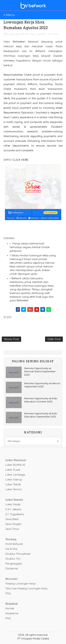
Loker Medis (13, 504)
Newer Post (11, 339)
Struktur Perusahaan (18, 554)
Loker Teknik (13, 484)
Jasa (33, 34)
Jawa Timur (12, 529)
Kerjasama (12, 613)
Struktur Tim (13, 559)
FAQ (8, 593)
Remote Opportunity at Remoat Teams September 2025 (40, 371)
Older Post (54, 339)
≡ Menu (9, 15)
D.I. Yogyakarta (15, 514)
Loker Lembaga (15, 475)
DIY (27, 34)
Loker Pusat (13, 470)
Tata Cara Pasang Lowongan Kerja (26, 588)
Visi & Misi (11, 549)
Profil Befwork (14, 544)
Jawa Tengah (13, 524)
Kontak (10, 608)
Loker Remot (14, 489)
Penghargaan (14, 564)
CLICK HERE (20, 160)
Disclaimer (12, 569)
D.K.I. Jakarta (13, 509)
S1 (49, 34)
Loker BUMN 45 (15, 465)
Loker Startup (14, 480)
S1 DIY (55, 34)
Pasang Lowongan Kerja (20, 584)
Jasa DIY (42, 34)
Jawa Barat (12, 519)
